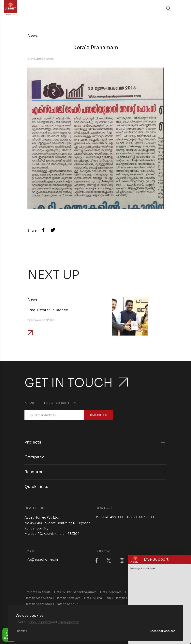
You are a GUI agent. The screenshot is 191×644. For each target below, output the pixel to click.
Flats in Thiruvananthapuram (75, 592)
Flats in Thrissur (126, 598)
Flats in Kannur (67, 604)
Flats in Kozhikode (38, 604)
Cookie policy (40, 622)
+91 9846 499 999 (109, 517)
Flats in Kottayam (68, 598)
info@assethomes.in (41, 560)
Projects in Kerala (37, 592)
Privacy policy (68, 622)
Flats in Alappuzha (38, 598)
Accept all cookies (162, 631)
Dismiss (21, 631)
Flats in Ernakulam (97, 598)
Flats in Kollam (111, 592)
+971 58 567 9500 (140, 517)
